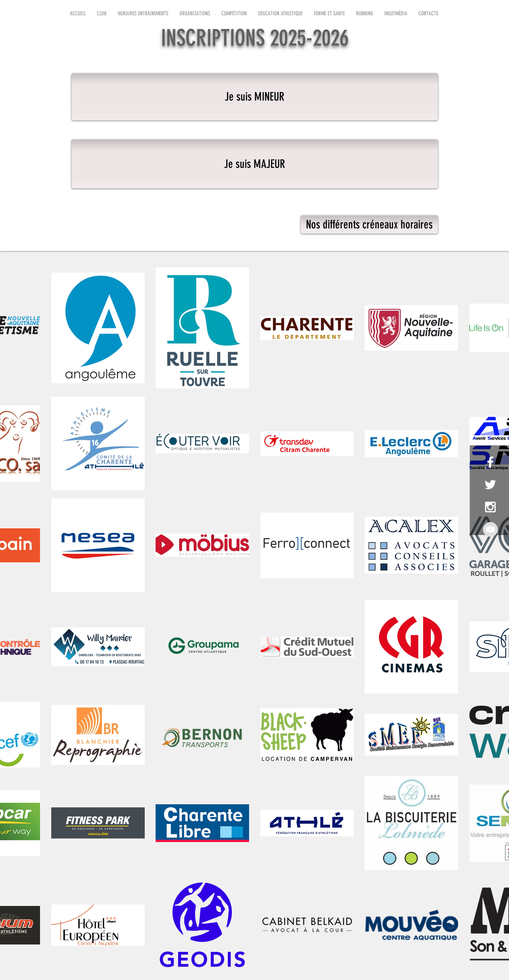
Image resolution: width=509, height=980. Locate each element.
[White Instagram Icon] (490, 507)
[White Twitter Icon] (490, 485)
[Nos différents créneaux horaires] (369, 225)
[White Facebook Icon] (490, 462)
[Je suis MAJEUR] (255, 164)
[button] (102, 13)
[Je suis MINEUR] (255, 97)
